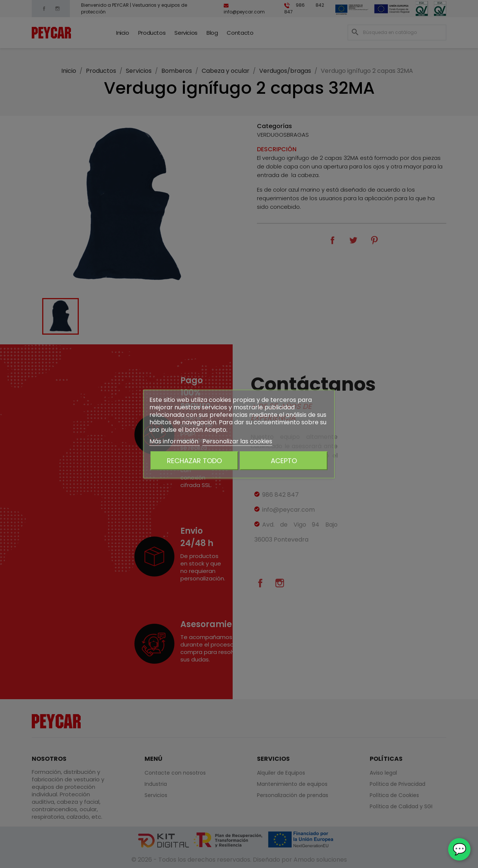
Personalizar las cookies (237, 441)
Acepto (284, 461)
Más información (175, 441)
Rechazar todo (194, 461)
